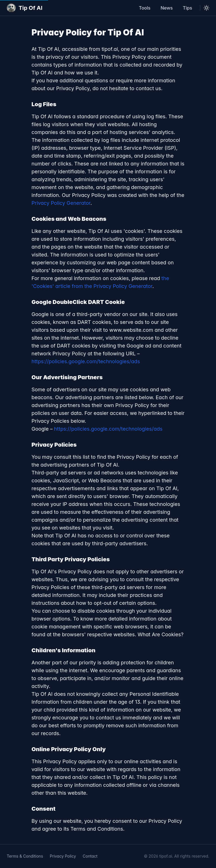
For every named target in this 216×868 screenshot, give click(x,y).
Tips (187, 8)
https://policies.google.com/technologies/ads (86, 361)
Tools (145, 8)
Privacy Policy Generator (61, 203)
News (167, 8)
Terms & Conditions (25, 856)
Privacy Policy (63, 856)
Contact (90, 856)
